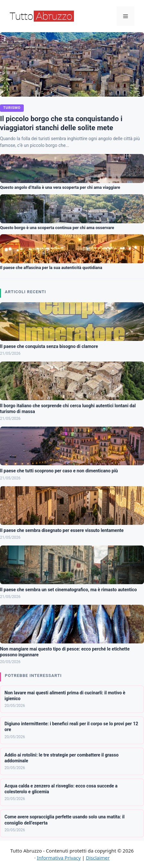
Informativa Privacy (59, 858)
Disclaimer (98, 858)
